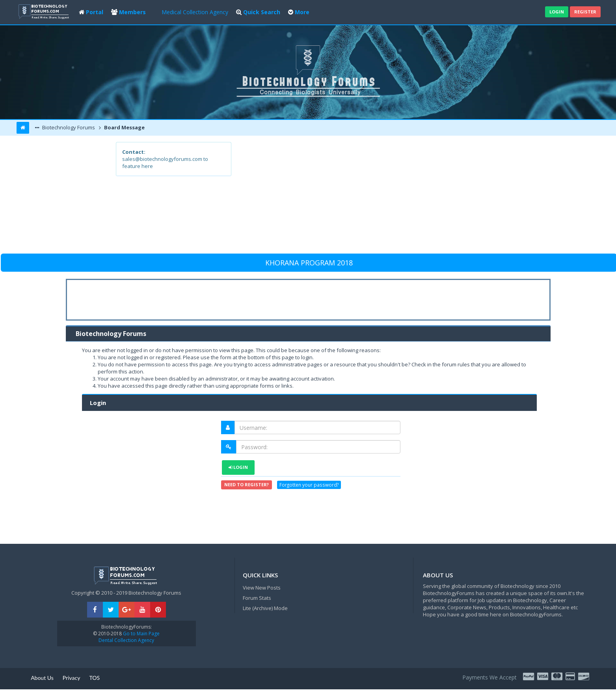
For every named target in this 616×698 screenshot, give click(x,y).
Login (557, 12)
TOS (94, 678)
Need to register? (247, 484)
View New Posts (262, 588)
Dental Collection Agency (126, 640)
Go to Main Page (141, 634)
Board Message (124, 127)
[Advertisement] (366, 197)
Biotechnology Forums (68, 127)
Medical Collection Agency (195, 12)
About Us (42, 678)
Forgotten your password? (309, 485)
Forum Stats (257, 598)
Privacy (72, 678)
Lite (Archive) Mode (265, 608)
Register (585, 12)
